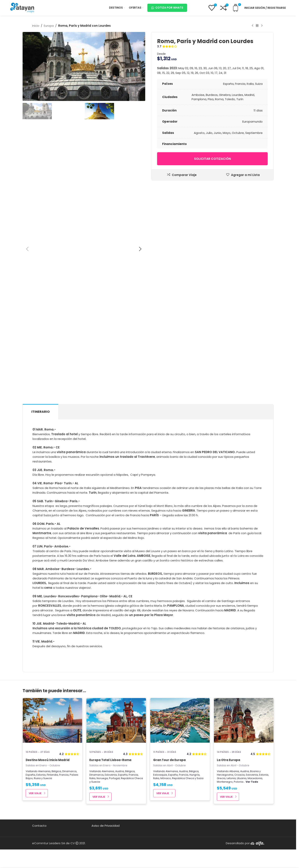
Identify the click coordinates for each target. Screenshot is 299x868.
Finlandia (52, 775)
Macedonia (255, 778)
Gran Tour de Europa (169, 760)
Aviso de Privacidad (106, 826)
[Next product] (262, 26)
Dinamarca (69, 771)
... (251, 782)
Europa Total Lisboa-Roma (110, 760)
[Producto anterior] (252, 26)
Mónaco (166, 778)
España (30, 775)
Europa (49, 26)
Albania (234, 771)
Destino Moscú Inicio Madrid (48, 760)
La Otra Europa (229, 760)
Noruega (102, 778)
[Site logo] (22, 8)
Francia (64, 775)
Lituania (242, 778)
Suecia (48, 778)
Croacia (240, 775)
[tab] (40, 412)
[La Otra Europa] (244, 722)
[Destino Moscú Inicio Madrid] (53, 722)
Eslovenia (111, 775)
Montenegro (225, 782)
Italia (92, 778)
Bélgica (56, 771)
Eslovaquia (160, 775)
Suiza (200, 778)
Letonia (231, 778)
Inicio (36, 26)
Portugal (114, 778)
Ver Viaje (35, 793)
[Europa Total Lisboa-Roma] (116, 722)
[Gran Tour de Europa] (180, 722)
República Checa (132, 778)
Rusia (37, 778)
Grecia (221, 778)
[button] (27, 249)
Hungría (194, 775)
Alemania (44, 771)
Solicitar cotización (212, 159)
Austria (120, 771)
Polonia (239, 782)
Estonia (41, 775)
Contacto (39, 826)
